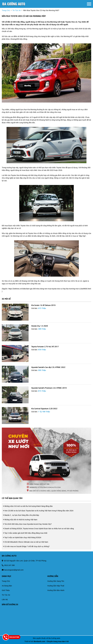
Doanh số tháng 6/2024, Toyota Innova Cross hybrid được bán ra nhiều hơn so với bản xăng (38, 529)
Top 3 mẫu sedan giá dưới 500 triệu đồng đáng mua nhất (25, 533)
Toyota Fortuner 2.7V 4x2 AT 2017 (45, 346)
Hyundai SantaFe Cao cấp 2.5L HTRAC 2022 (48, 367)
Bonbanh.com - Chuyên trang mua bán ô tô (51, 641)
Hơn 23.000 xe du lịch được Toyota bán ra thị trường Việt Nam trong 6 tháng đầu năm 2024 (38, 511)
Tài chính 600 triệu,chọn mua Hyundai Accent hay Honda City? (27, 524)
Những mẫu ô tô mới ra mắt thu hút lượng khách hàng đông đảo (28, 506)
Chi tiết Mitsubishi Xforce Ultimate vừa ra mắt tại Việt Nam (26, 542)
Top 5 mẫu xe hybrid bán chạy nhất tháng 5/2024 (22, 537)
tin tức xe (16, 10)
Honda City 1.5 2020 (40, 326)
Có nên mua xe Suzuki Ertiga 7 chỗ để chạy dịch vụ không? (26, 546)
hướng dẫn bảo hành (56, 590)
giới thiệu (6, 590)
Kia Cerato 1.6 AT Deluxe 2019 (43, 305)
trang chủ (6, 10)
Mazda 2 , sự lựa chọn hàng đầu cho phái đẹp (21, 515)
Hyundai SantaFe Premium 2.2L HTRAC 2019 (49, 388)
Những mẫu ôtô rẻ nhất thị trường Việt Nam (20, 520)
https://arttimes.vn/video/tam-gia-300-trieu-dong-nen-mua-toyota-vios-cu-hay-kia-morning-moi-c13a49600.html (50, 289)
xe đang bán (7, 586)
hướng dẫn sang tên (56, 581)
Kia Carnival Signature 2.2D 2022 (44, 408)
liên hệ (5, 600)
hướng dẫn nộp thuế (56, 586)
